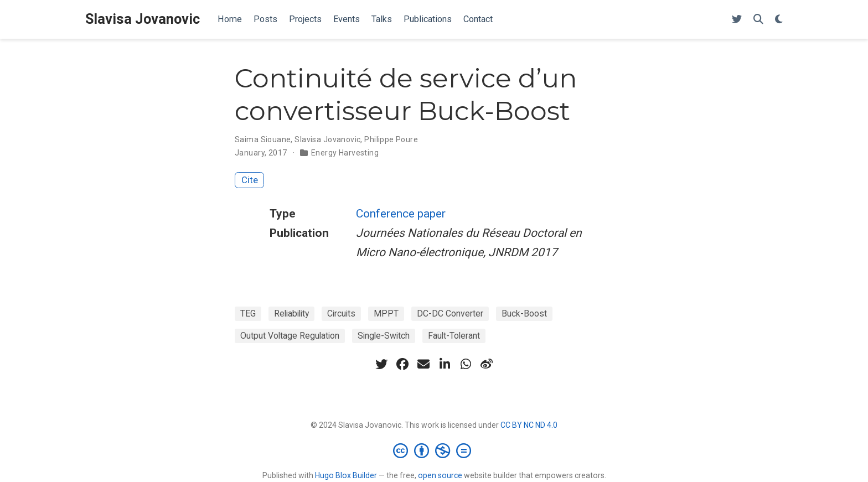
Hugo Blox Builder (346, 475)
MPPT (386, 313)
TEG (248, 313)
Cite (250, 180)
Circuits (341, 313)
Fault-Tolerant (454, 336)
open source (440, 475)
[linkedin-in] (445, 364)
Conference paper (401, 214)
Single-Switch (384, 336)
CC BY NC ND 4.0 (529, 425)
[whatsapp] (466, 364)
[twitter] (381, 364)
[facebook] (402, 364)
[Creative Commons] (434, 450)
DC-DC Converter (450, 313)
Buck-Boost (524, 313)
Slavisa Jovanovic (143, 19)
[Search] (758, 20)
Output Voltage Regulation (290, 336)
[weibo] (487, 364)
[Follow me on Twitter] (737, 20)
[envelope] (423, 364)
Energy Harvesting (345, 153)
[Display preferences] (779, 20)
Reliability (291, 313)
